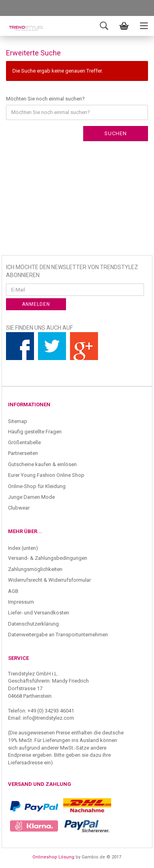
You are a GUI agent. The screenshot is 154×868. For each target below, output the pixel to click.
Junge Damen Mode (31, 497)
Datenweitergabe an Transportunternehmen (58, 635)
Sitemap (18, 421)
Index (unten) (23, 548)
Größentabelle (24, 442)
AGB (13, 591)
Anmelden (36, 304)
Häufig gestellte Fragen (35, 432)
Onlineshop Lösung (53, 857)
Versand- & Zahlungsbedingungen (48, 558)
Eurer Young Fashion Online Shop (46, 475)
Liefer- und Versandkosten (39, 613)
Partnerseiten (23, 453)
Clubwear (19, 508)
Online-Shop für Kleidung (37, 486)
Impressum (21, 602)
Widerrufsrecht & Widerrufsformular (49, 580)
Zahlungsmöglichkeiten (35, 569)
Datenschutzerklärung (33, 624)
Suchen (116, 133)
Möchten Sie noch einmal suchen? (45, 99)
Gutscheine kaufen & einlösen (42, 464)
